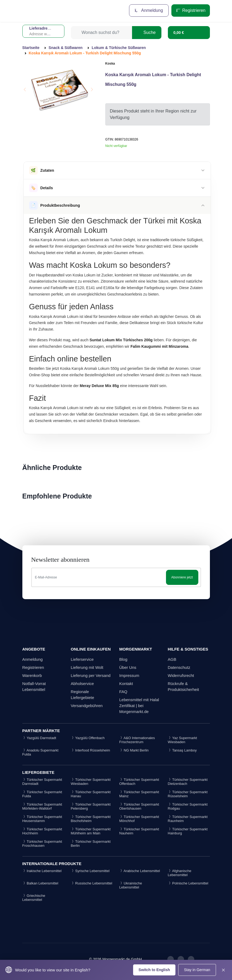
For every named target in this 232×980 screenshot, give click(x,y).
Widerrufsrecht (181, 675)
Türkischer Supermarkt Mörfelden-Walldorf (42, 806)
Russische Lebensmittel (92, 883)
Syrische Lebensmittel (90, 871)
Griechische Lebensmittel (34, 898)
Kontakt (126, 684)
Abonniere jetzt (182, 577)
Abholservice (82, 684)
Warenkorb (32, 675)
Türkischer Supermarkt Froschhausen (42, 844)
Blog (123, 659)
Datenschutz (179, 667)
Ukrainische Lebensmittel (131, 885)
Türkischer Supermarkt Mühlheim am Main (91, 831)
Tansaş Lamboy (182, 750)
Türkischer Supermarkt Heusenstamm (42, 819)
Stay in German (197, 970)
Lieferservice (82, 659)
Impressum (129, 675)
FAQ (123, 692)
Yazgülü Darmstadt (39, 738)
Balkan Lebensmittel (40, 883)
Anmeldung (149, 10)
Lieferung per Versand (91, 675)
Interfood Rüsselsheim (91, 750)
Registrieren (191, 10)
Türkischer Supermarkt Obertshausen (139, 806)
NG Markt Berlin (134, 750)
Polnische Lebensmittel (188, 883)
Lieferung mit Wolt (87, 667)
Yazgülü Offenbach (88, 738)
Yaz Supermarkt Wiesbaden (183, 740)
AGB (172, 659)
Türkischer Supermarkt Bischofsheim (91, 819)
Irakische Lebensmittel (42, 871)
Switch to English (154, 970)
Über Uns (128, 667)
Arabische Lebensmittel (140, 871)
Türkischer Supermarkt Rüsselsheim (188, 794)
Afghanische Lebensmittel (180, 873)
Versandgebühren (87, 706)
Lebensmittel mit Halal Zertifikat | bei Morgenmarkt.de (139, 706)
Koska (110, 64)
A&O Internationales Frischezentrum (137, 740)
